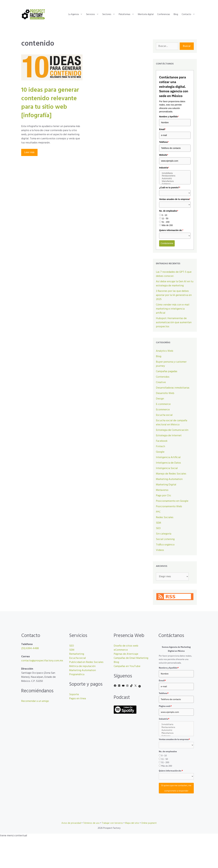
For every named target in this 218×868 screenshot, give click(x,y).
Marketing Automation (169, 479)
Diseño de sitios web (126, 646)
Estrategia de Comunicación (172, 430)
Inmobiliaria (175, 173)
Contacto (189, 14)
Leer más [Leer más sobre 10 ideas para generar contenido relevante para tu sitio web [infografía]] (29, 152)
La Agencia (76, 14)
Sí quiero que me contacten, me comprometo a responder (176, 788)
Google (160, 452)
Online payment (149, 823)
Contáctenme (167, 243)
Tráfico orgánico (165, 545)
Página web (165, 706)
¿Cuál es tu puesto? (170, 188)
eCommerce (121, 650)
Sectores (110, 14)
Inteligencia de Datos (168, 463)
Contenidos (163, 377)
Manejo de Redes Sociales (171, 474)
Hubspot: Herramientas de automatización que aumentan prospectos (174, 323)
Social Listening (165, 539)
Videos (160, 550)
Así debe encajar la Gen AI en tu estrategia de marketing (175, 284)
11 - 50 (165, 218)
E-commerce (163, 404)
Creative (161, 382)
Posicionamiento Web (169, 507)
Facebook (162, 441)
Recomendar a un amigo (35, 701)
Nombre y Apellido (169, 117)
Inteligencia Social (167, 468)
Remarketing (77, 654)
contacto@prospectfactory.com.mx (42, 661)
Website (164, 155)
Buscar (187, 46)
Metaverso (162, 490)
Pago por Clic (164, 496)
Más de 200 (167, 225)
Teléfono (164, 142)
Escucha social (164, 415)
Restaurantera (175, 176)
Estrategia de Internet (169, 436)
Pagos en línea (78, 699)
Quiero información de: (171, 230)
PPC (158, 512)
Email (162, 129)
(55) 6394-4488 (30, 648)
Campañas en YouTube (127, 666)
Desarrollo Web (165, 393)
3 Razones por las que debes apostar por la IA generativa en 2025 (174, 295)
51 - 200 (166, 222)
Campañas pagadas (167, 371)
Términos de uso (91, 823)
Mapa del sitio (132, 823)
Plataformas (127, 14)
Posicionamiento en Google (172, 501)
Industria (164, 168)
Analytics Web (165, 351)
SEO (158, 528)
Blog (176, 14)
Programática (77, 674)
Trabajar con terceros (112, 823)
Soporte (74, 695)
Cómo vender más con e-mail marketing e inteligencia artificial (173, 309)
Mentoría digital (146, 14)
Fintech (160, 447)
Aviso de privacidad (71, 823)
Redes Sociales (165, 517)
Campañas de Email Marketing (131, 658)
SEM (159, 523)
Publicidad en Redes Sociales (86, 662)
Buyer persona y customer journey (171, 364)
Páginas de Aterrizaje (126, 654)
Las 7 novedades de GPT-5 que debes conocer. (174, 274)
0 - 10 (164, 215)
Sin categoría (164, 534)
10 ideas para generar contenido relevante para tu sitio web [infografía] (50, 103)
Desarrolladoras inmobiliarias (173, 388)
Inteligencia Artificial (168, 457)
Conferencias (164, 14)
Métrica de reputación (82, 666)
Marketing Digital (166, 485)
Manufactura (175, 181)
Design (160, 399)
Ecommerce (163, 410)
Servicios (93, 14)
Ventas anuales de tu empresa (175, 199)
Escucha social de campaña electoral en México (172, 423)
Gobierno (175, 184)
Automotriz (175, 179)
